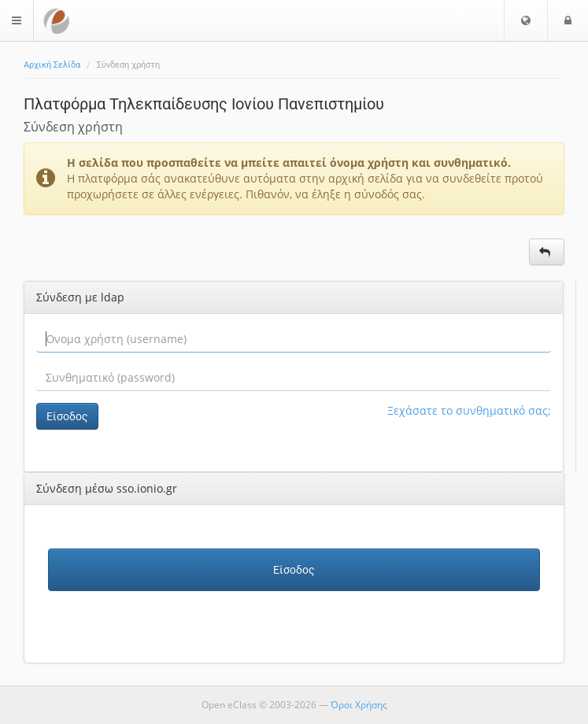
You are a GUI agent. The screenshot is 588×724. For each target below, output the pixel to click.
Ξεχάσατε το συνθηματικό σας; (469, 410)
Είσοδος (67, 416)
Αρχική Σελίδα (52, 65)
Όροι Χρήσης (359, 705)
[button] (526, 20)
